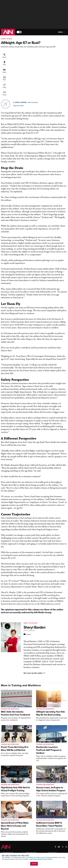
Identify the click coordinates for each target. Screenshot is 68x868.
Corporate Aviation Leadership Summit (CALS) (12, 833)
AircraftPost (7, 825)
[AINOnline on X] (63, 809)
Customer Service (31, 821)
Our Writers (6, 847)
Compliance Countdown (56, 836)
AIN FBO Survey (8, 819)
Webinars (51, 829)
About (4, 845)
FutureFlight (6, 830)
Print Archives (53, 819)
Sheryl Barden (21, 65)
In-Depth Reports (53, 824)
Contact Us (6, 852)
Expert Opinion (7, 39)
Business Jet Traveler (10, 828)
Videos (50, 826)
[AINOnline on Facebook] (55, 809)
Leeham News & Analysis (11, 837)
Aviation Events (53, 834)
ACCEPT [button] (34, 864)
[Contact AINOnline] (27, 597)
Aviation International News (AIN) (11, 822)
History (5, 850)
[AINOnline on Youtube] (59, 809)
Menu (61, 32)
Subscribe (28, 819)
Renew (27, 824)
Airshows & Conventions (56, 831)
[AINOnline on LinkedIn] (66, 809)
